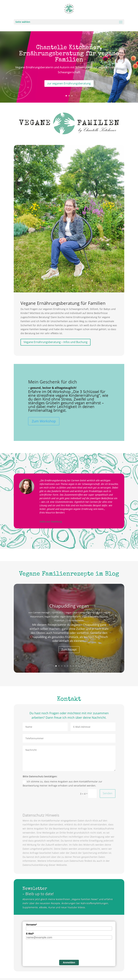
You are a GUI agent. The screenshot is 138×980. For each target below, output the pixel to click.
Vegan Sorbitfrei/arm (70, 617)
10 (82, 666)
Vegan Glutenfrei (94, 612)
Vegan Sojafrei (52, 617)
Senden (108, 793)
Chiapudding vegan (69, 606)
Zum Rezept (69, 650)
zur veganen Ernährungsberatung (69, 83)
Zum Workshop (44, 421)
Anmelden (69, 962)
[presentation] (52, 949)
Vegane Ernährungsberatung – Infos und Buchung (56, 342)
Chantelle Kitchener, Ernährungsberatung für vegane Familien (69, 54)
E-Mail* (30, 934)
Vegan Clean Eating (75, 612)
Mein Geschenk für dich (53, 382)
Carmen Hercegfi (41, 612)
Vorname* (31, 925)
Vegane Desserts (90, 617)
